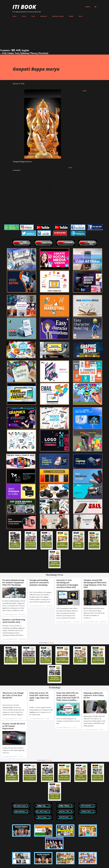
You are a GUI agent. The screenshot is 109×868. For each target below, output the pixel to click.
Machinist (44, 16)
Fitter (33, 16)
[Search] (88, 7)
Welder (71, 16)
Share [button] (84, 91)
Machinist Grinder (58, 16)
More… (81, 16)
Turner (24, 16)
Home (14, 16)
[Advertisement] (54, 35)
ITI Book (24, 7)
